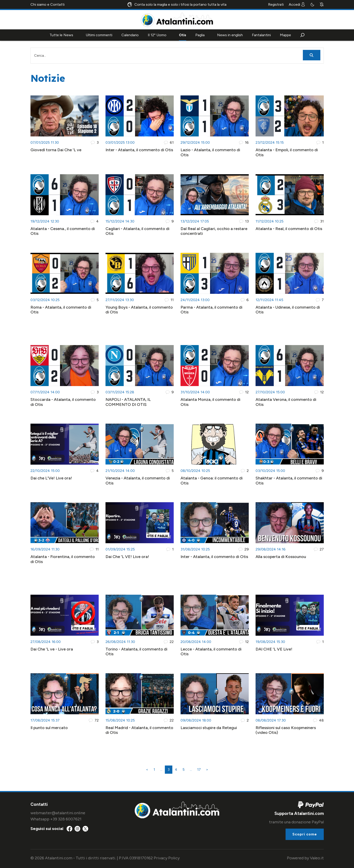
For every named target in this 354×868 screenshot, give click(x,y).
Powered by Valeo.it (305, 858)
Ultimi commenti (99, 35)
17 (199, 769)
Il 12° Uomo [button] (157, 35)
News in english (230, 35)
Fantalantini (261, 35)
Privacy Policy (167, 858)
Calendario (130, 35)
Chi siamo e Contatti (48, 4)
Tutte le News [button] (61, 35)
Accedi (297, 4)
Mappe (285, 35)
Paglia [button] (200, 35)
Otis (183, 35)
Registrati (276, 4)
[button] (302, 35)
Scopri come (305, 834)
